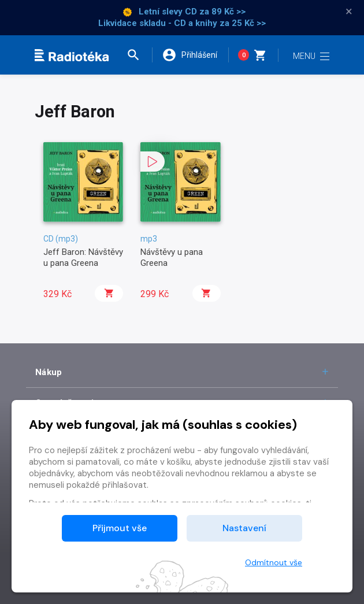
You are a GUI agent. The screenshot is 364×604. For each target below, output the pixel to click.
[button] (138, 55)
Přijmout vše (120, 528)
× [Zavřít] (349, 12)
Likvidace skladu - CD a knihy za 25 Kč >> (182, 23)
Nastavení (244, 528)
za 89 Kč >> (222, 12)
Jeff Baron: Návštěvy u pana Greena (83, 257)
